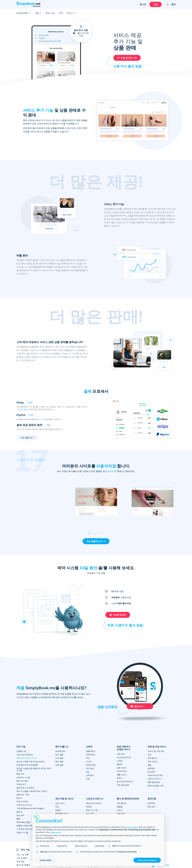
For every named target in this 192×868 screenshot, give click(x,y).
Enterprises (24, 13)
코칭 (57, 807)
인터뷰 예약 (122, 771)
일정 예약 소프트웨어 (25, 788)
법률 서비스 (122, 775)
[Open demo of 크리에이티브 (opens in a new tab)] (152, 502)
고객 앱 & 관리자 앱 (25, 829)
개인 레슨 (90, 768)
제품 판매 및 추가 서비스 (27, 758)
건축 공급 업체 (123, 785)
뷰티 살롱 (59, 761)
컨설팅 (58, 810)
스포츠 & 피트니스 (95, 799)
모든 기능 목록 (23, 855)
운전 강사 (152, 807)
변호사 (120, 778)
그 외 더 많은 (22, 409)
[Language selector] (170, 4)
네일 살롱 (59, 765)
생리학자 (151, 768)
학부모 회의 (91, 765)
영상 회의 (20, 815)
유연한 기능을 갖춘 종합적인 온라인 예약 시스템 (34, 769)
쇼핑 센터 (121, 754)
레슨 (88, 772)
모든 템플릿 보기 (95, 541)
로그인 (143, 4)
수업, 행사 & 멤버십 (25, 755)
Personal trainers (94, 803)
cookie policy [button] (55, 832)
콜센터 (120, 764)
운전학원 (151, 803)
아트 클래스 (122, 803)
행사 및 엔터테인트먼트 (128, 799)
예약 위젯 (112, 471)
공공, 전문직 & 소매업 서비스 (124, 748)
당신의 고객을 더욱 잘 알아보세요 (31, 761)
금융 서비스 (122, 768)
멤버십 (19, 812)
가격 (61, 13)
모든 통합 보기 (27, 438)
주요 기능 (50, 13)
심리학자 (151, 772)
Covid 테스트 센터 (155, 775)
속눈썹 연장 (60, 751)
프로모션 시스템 (23, 777)
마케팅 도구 (21, 784)
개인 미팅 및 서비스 (64, 799)
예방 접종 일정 (154, 782)
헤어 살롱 (59, 755)
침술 (149, 765)
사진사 (120, 810)
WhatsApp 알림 (23, 822)
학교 (88, 758)
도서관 (89, 761)
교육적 (89, 747)
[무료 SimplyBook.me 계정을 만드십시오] (127, 58)
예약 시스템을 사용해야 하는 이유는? (32, 791)
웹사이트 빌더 (22, 781)
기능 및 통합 (22, 858)
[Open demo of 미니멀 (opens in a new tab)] (96, 502)
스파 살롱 (59, 758)
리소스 (71, 13)
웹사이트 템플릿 (23, 865)
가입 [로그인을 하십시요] (156, 4)
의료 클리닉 (152, 758)
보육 (88, 779)
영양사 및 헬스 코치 (156, 786)
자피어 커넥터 (22, 801)
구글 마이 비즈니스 (24, 805)
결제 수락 (20, 774)
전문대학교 (91, 755)
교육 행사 (90, 775)
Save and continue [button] (147, 860)
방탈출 (120, 807)
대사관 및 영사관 (124, 757)
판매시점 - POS (23, 795)
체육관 (89, 807)
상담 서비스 (60, 803)
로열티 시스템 (22, 832)
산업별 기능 (21, 751)
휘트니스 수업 (92, 810)
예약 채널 (20, 861)
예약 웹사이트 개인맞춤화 (27, 765)
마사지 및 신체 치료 (156, 751)
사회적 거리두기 (154, 779)
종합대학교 (91, 751)
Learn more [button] (46, 860)
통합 (18, 819)
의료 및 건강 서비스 (157, 747)
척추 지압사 (152, 761)
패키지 (19, 798)
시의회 (120, 761)
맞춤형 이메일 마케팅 (25, 826)
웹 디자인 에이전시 (125, 781)
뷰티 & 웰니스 (62, 747)
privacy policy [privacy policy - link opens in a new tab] (132, 827)
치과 (149, 755)
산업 (38, 13)
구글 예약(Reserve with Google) (30, 808)
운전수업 (152, 799)
